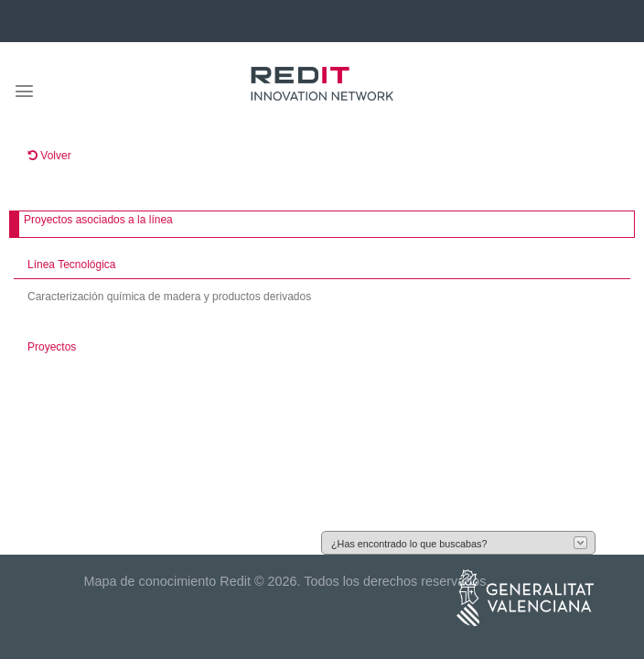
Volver (50, 156)
